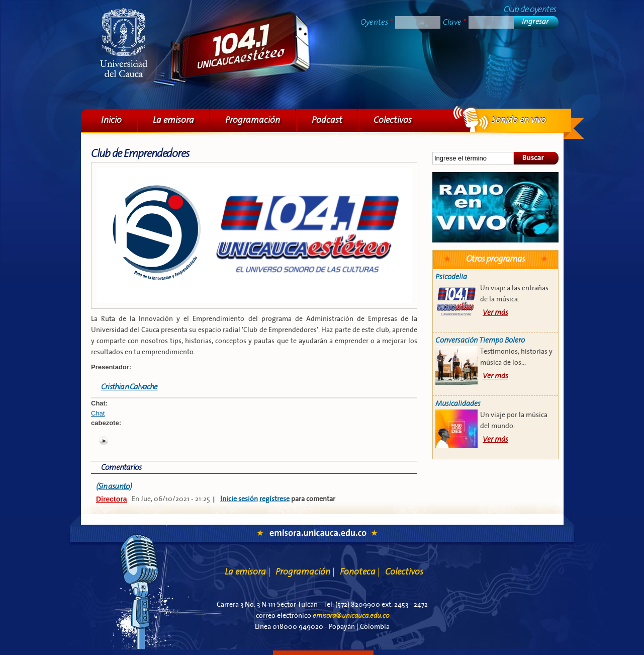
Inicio (111, 120)
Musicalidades (458, 404)
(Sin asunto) (114, 486)
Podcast (327, 120)
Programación (253, 120)
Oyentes (377, 22)
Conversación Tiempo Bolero (480, 340)
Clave (454, 22)
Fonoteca (360, 572)
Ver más (495, 313)
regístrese (274, 499)
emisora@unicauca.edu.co (351, 616)
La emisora (173, 120)
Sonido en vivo (495, 207)
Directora (111, 499)
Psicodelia (451, 277)
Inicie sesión (239, 499)
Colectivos (393, 120)
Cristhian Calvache (129, 387)
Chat (98, 413)
